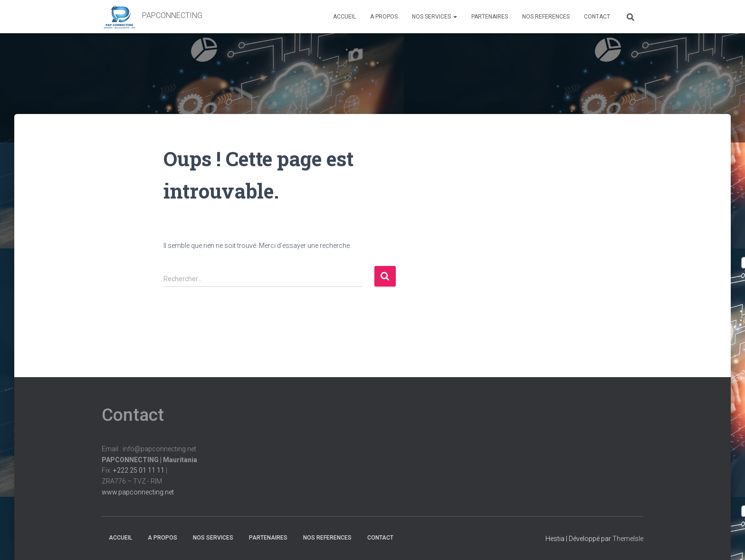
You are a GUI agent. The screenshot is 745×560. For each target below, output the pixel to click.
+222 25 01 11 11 (139, 470)
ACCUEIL (344, 17)
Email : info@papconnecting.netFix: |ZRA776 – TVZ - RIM (149, 470)
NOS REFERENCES (546, 17)
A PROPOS (384, 17)
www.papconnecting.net (138, 492)
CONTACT (597, 17)
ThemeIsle (628, 539)
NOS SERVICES (435, 17)
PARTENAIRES (490, 17)
